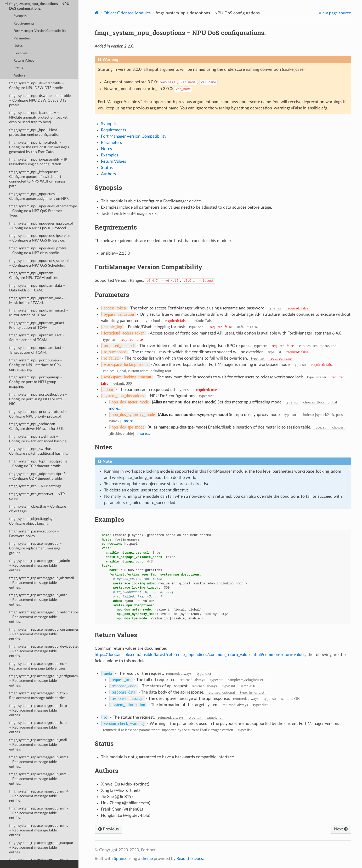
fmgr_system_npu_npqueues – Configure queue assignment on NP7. (39, 196)
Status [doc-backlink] (104, 743)
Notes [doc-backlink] (103, 447)
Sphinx (120, 859)
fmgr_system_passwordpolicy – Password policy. (34, 534)
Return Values (24, 61)
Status (18, 68)
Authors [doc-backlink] (106, 771)
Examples (21, 53)
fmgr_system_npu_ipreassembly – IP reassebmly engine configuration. (38, 162)
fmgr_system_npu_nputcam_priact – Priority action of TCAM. (38, 325)
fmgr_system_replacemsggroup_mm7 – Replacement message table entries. (39, 813)
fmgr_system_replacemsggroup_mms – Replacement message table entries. (39, 830)
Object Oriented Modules (127, 13)
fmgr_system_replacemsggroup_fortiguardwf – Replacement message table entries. (44, 681)
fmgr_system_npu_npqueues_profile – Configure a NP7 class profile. (38, 251)
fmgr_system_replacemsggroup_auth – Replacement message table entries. (38, 600)
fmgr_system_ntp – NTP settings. (36, 486)
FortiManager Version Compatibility (40, 31)
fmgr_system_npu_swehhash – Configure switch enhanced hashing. (38, 439)
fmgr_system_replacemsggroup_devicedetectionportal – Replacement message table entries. (44, 651)
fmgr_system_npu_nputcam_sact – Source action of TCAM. (37, 338)
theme (147, 859)
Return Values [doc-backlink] (116, 635)
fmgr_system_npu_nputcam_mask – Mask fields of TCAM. (38, 300)
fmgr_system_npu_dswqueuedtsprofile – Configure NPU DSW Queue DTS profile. (40, 100)
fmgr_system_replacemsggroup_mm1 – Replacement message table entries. (39, 762)
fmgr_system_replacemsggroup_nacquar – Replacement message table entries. (41, 848)
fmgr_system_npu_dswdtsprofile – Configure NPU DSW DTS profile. (36, 86)
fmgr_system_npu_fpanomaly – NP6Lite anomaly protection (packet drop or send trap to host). (38, 117)
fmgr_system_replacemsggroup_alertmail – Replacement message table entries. (41, 583)
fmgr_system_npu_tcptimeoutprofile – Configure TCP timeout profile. (38, 464)
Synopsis (20, 16)
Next (341, 829)
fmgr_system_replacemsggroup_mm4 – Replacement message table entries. (39, 796)
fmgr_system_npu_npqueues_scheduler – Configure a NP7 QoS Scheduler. (40, 263)
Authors (20, 76)
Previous (108, 829)
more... (115, 408)
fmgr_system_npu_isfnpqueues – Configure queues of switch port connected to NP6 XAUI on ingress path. (37, 179)
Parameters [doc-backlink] (112, 295)
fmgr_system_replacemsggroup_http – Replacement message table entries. (38, 710)
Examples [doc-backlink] (109, 519)
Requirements (24, 24)
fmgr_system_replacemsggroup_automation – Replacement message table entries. (44, 617)
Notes (18, 46)
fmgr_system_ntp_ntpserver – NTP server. (37, 496)
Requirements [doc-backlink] (116, 227)
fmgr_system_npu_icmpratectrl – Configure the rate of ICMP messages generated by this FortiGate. (39, 147)
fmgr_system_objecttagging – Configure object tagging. (32, 521)
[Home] (97, 13)
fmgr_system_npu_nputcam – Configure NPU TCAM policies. (34, 275)
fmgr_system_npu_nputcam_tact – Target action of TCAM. (37, 350)
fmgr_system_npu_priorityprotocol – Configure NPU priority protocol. (38, 414)
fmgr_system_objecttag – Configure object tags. (38, 509)
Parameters (22, 39)
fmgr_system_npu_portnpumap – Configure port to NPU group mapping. (36, 382)
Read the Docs (190, 859)
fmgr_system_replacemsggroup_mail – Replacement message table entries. (38, 745)
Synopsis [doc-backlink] (108, 187)
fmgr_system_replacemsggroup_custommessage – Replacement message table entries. (44, 634)
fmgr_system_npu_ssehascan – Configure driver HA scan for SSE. (36, 426)
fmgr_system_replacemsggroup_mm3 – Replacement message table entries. (39, 779)
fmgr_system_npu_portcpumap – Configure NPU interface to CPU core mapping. (36, 365)
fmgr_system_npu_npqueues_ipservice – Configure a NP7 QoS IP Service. (40, 238)
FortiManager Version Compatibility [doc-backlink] (148, 267)
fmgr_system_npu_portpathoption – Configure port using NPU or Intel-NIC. (38, 399)
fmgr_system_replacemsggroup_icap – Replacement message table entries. (38, 727)
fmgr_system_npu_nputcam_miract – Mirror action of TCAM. (39, 313)
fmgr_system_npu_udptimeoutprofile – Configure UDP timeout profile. (39, 476)
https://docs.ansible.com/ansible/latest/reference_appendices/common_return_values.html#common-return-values (200, 655)
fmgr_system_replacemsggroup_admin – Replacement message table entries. (40, 565)
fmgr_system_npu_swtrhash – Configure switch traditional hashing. (39, 451)
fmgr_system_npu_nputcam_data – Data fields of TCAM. (37, 288)
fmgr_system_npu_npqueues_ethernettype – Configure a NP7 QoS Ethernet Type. (43, 211)
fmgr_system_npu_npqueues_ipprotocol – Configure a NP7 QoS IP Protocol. (41, 226)
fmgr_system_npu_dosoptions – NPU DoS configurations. (37, 6)
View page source (335, 13)
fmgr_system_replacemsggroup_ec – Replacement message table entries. (38, 666)
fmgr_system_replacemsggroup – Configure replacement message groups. (35, 548)
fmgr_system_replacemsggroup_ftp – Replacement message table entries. (39, 696)
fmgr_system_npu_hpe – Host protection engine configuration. (35, 132)
